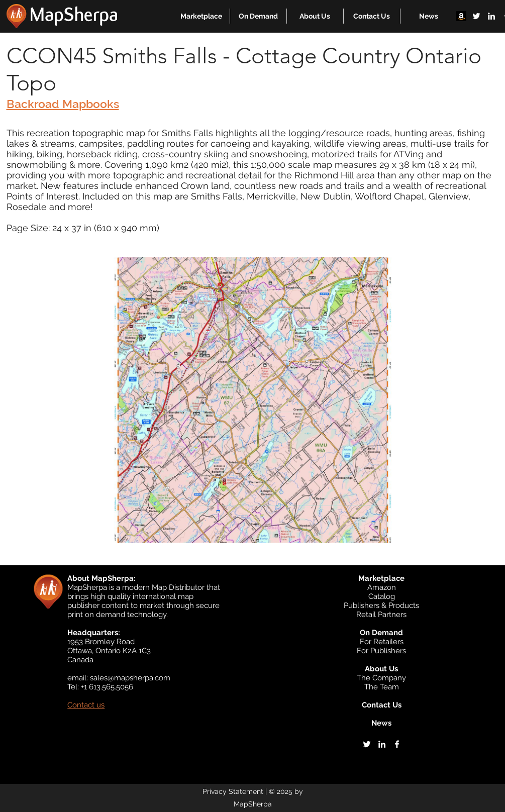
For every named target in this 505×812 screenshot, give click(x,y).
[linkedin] (491, 16)
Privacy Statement (233, 791)
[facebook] (397, 744)
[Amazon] (461, 16)
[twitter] (476, 16)
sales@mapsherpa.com (130, 678)
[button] (201, 16)
